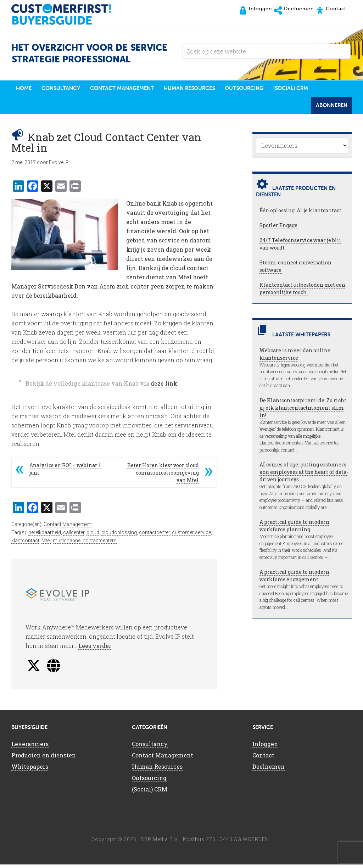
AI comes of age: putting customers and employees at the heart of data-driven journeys (304, 475)
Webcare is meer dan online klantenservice (295, 358)
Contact (263, 759)
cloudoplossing (119, 536)
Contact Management (68, 528)
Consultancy (150, 747)
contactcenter (154, 536)
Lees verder (95, 649)
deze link (164, 387)
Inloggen (265, 747)
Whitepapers (30, 770)
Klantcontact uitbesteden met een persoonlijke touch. (302, 292)
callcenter (74, 536)
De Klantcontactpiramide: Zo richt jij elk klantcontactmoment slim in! (303, 411)
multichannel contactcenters (85, 544)
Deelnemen (269, 770)
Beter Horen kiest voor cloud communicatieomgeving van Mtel (163, 476)
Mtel (46, 544)
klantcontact (25, 544)
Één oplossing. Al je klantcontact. (301, 214)
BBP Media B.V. (160, 843)
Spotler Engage (278, 229)
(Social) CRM (150, 793)
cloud (93, 536)
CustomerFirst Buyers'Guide (68, 14)
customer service (191, 536)
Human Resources (157, 770)
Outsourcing (149, 781)
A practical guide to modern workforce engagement (294, 579)
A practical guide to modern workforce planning (294, 529)
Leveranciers (30, 747)
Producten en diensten (44, 759)
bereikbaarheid (45, 536)
